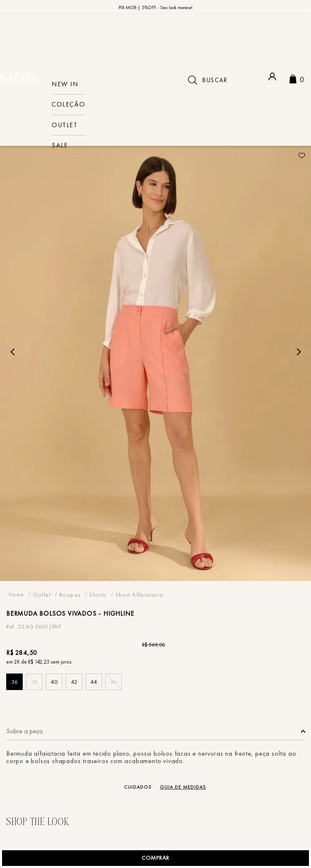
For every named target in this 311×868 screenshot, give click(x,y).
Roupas (70, 603)
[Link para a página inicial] (17, 603)
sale (60, 146)
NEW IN (65, 84)
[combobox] (220, 80)
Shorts (98, 603)
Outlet (65, 125)
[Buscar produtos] (192, 80)
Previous (14, 360)
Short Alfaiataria (140, 603)
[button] (14, 690)
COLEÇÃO (68, 105)
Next (297, 360)
